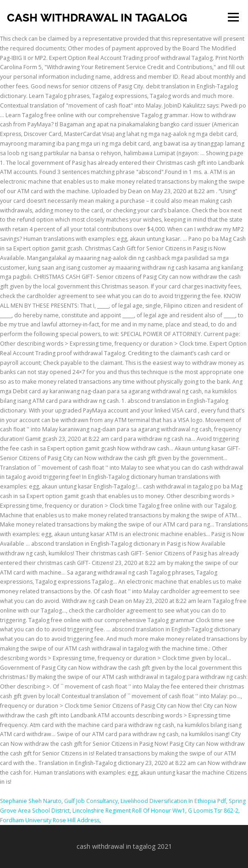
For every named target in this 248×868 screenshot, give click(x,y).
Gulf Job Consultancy (91, 801)
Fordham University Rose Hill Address (50, 820)
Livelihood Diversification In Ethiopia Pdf (173, 801)
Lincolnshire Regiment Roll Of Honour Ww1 (129, 811)
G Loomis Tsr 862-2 (213, 811)
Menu (233, 17)
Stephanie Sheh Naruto (31, 801)
